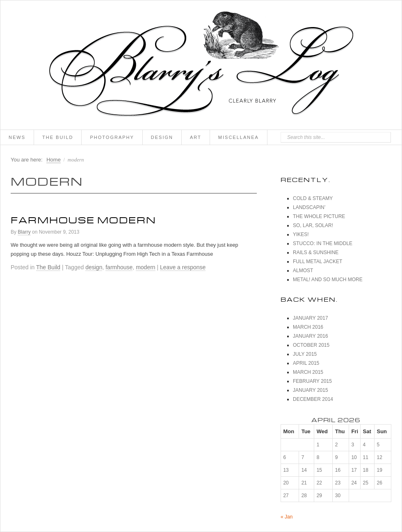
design (94, 267)
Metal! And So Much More (328, 280)
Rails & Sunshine (316, 252)
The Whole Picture (319, 216)
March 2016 (308, 327)
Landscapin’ (309, 207)
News (17, 137)
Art (196, 137)
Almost (303, 271)
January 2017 (311, 318)
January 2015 (311, 390)
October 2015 (311, 345)
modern (145, 267)
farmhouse (119, 267)
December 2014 (313, 399)
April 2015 (306, 363)
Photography (112, 137)
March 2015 (308, 372)
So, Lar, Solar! (313, 225)
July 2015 (305, 354)
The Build (58, 137)
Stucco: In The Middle (323, 243)
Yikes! (301, 234)
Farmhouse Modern (83, 218)
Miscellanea (239, 137)
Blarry (24, 232)
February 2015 (312, 381)
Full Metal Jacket (317, 261)
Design (162, 137)
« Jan (287, 517)
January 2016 (311, 336)
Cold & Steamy (313, 198)
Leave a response (183, 267)
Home (54, 160)
